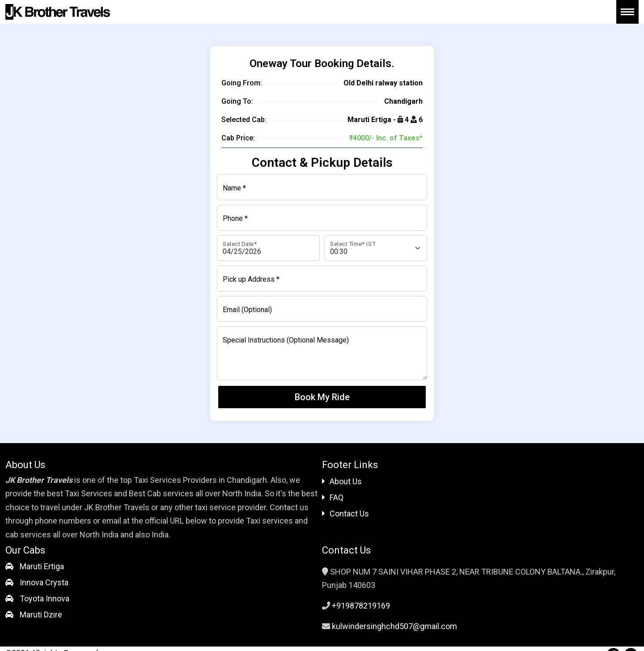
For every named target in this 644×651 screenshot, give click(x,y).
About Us (342, 481)
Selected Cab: (244, 120)
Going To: (237, 101)
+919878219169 (361, 606)
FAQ (333, 497)
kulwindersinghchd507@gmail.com (394, 626)
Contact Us (345, 514)
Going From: (242, 83)
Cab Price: (238, 138)
